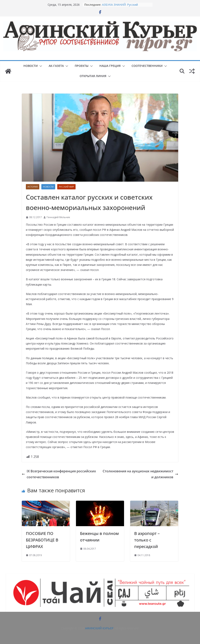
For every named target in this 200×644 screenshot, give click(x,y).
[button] (40, 66)
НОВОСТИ (31, 66)
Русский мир (66, 187)
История (33, 187)
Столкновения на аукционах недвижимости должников (140, 474)
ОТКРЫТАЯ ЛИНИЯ (93, 76)
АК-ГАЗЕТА (56, 66)
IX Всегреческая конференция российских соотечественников (59, 474)
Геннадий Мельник (58, 217)
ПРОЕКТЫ (82, 66)
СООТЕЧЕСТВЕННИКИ (147, 66)
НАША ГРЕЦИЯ (110, 66)
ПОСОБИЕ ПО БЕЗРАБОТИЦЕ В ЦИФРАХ (42, 540)
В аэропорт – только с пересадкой (147, 540)
